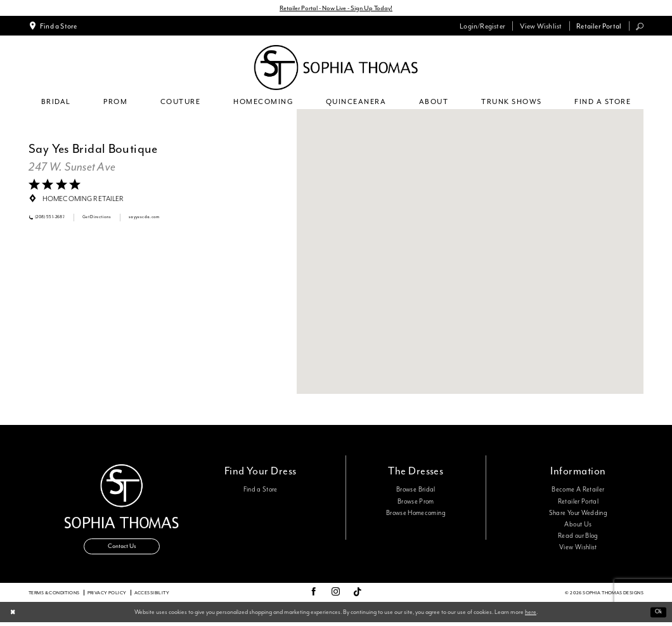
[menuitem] (53, 27)
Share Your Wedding (578, 514)
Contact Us (122, 548)
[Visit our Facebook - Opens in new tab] (313, 596)
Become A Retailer (578, 491)
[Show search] (640, 27)
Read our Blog (578, 537)
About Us (578, 525)
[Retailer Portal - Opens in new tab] (599, 27)
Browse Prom (416, 502)
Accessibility (152, 596)
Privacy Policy (107, 596)
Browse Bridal (416, 491)
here (531, 615)
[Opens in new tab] (72, 168)
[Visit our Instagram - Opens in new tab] (336, 596)
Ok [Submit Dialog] (657, 616)
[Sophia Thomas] (336, 68)
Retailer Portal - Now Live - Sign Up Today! (336, 8)
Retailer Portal (578, 502)
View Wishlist (578, 549)
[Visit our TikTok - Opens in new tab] (358, 596)
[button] (483, 27)
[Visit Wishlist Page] (540, 27)
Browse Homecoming (416, 514)
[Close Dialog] (13, 616)
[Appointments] (53, 27)
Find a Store (261, 491)
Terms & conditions (54, 596)
